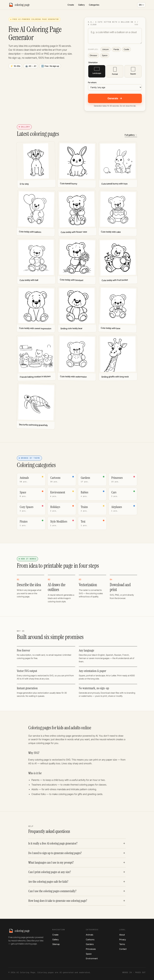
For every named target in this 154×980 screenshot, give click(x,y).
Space (105, 55)
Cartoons (90, 939)
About (122, 935)
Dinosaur (93, 55)
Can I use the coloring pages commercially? (52, 891)
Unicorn (105, 49)
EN (140, 5)
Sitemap (56, 944)
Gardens (90, 944)
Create (71, 5)
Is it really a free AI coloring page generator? (53, 843)
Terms (122, 944)
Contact (123, 949)
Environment (92, 958)
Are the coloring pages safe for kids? (48, 882)
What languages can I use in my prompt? (51, 863)
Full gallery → (131, 135)
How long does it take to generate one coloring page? (58, 901)
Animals (90, 935)
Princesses (91, 949)
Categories (94, 5)
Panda (116, 49)
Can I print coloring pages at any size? (50, 872)
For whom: (92, 82)
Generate (115, 98)
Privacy (123, 939)
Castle (126, 49)
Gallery (81, 5)
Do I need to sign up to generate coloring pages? (55, 853)
